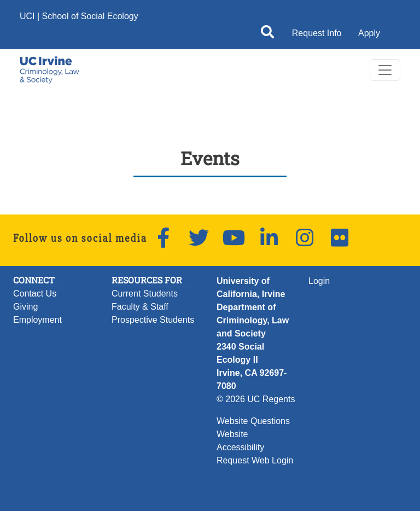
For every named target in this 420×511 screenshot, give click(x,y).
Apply (369, 33)
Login (319, 281)
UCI (27, 16)
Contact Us (35, 294)
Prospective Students (153, 320)
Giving (25, 307)
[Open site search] (267, 34)
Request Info (317, 33)
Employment (37, 320)
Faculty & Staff (140, 307)
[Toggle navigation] (385, 70)
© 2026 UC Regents (256, 399)
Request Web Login (255, 460)
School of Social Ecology (90, 16)
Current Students (145, 294)
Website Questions (253, 421)
